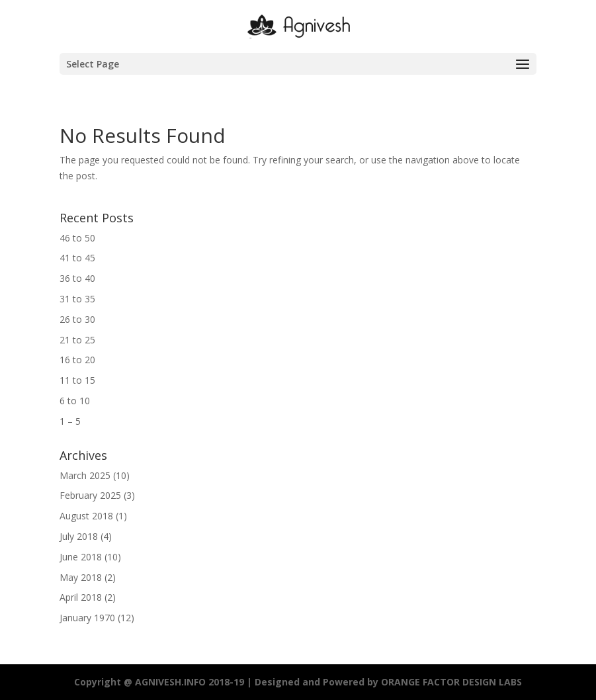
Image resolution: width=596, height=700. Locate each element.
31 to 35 (77, 299)
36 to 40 (77, 278)
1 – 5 (70, 421)
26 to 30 (77, 319)
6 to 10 (75, 401)
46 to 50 (77, 238)
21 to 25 (77, 340)
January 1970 (87, 618)
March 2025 (85, 475)
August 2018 (86, 516)
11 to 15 (77, 380)
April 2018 (81, 597)
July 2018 (79, 536)
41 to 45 (77, 258)
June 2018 (81, 557)
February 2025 (90, 495)
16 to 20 (77, 360)
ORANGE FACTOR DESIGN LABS (451, 682)
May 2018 (81, 577)
